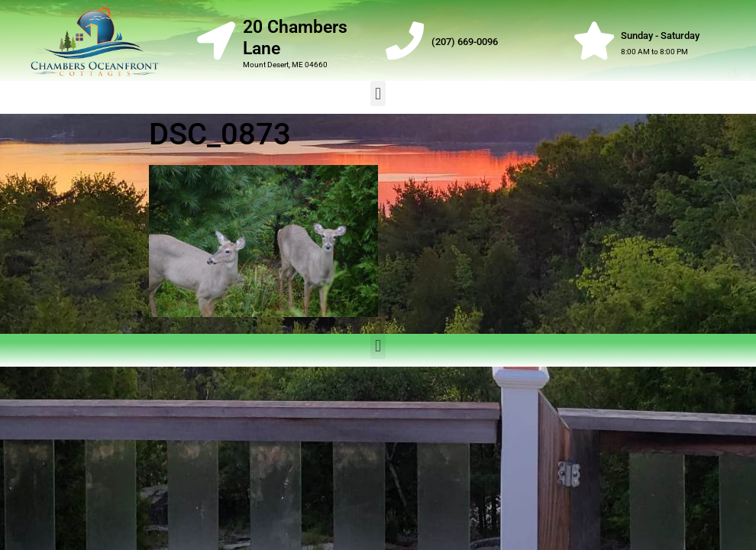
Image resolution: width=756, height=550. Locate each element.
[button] (378, 94)
